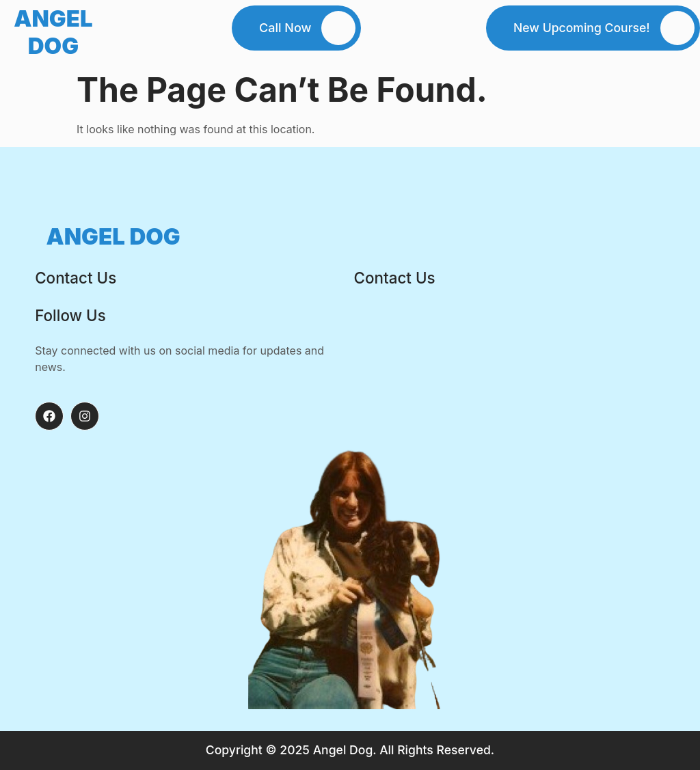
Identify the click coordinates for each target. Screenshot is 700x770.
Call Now (285, 28)
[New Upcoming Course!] (677, 28)
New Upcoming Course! (582, 28)
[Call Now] (338, 28)
